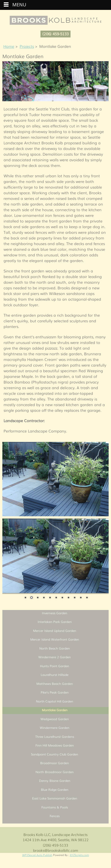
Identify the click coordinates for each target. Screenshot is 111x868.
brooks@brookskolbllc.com (56, 850)
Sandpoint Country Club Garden (55, 754)
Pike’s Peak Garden (55, 692)
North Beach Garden (55, 648)
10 (81, 598)
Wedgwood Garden (55, 719)
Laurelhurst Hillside (55, 675)
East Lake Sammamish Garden (55, 798)
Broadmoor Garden (55, 763)
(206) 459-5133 (55, 34)
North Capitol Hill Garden (55, 701)
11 (87, 598)
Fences (55, 816)
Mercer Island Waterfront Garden (55, 639)
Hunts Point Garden (55, 666)
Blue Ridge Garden (55, 789)
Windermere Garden (55, 728)
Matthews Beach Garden (55, 684)
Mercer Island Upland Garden (55, 631)
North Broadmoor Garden (55, 772)
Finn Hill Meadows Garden (55, 745)
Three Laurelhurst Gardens (55, 737)
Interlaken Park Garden (55, 622)
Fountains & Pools (55, 807)
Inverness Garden (55, 613)
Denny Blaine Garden (55, 781)
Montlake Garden (55, 710)
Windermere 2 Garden (55, 657)
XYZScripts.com (79, 855)
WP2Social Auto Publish (37, 855)
